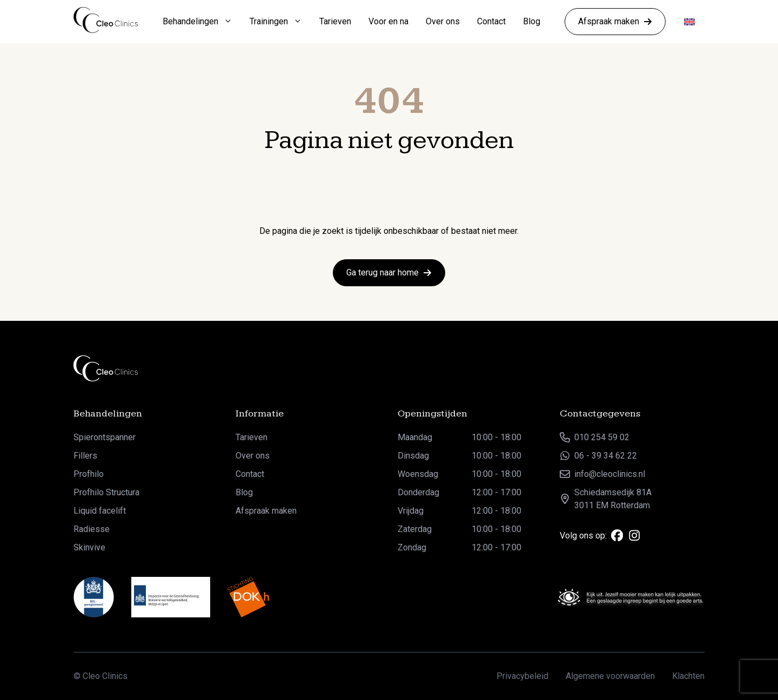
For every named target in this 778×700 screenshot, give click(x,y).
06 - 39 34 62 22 (606, 456)
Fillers (85, 456)
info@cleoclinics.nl (610, 474)
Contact (491, 21)
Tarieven (335, 21)
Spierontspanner (105, 437)
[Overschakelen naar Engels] (689, 22)
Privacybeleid (522, 676)
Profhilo (89, 474)
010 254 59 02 (602, 437)
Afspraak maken (266, 511)
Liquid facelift (100, 511)
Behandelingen (202, 22)
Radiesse (92, 529)
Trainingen (280, 22)
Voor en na (388, 21)
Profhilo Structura (106, 492)
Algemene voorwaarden (610, 676)
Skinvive (89, 547)
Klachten (688, 676)
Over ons (443, 21)
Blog (532, 21)
